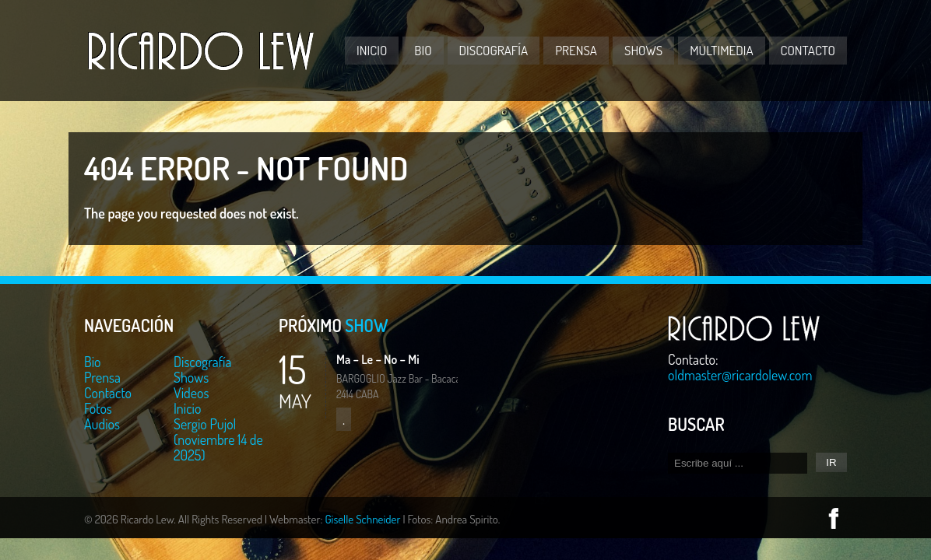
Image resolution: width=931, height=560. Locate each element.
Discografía (494, 50)
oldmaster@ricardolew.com (740, 375)
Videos (191, 393)
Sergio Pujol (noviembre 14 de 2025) (218, 439)
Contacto (808, 50)
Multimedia (721, 50)
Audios (102, 424)
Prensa (576, 50)
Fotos (98, 408)
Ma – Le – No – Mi (378, 359)
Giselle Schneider (362, 519)
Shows (643, 50)
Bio (423, 50)
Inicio (372, 50)
